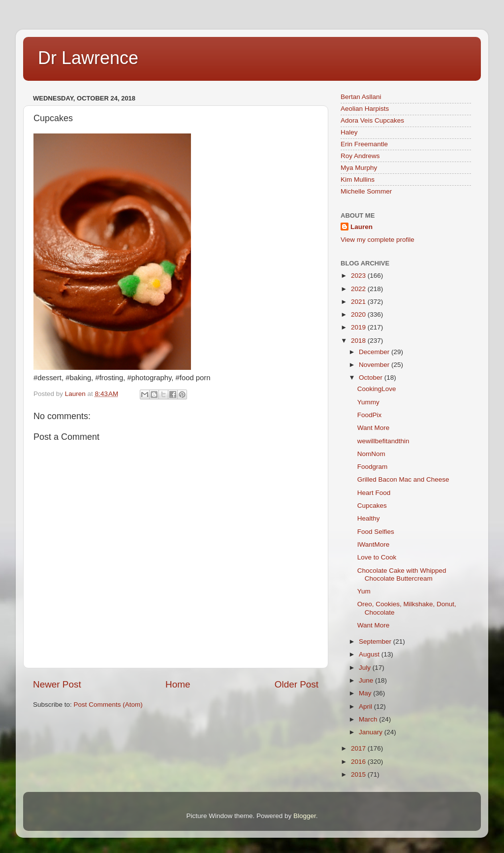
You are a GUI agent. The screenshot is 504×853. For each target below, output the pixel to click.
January (372, 732)
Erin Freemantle (364, 144)
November (375, 365)
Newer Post (57, 684)
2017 (359, 748)
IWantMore (374, 544)
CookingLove (377, 389)
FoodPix (370, 415)
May (366, 693)
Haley (349, 132)
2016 (359, 762)
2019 (359, 327)
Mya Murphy (359, 168)
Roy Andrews (360, 156)
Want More (374, 428)
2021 (359, 302)
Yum (364, 591)
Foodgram (373, 467)
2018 (359, 341)
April (366, 706)
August (370, 654)
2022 (359, 289)
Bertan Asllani (361, 97)
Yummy (368, 402)
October (372, 377)
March (369, 719)
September (376, 641)
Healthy (369, 518)
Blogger (305, 816)
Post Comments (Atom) (108, 705)
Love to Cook (377, 557)
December (375, 352)
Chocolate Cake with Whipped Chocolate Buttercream (402, 574)
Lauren (362, 227)
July (366, 668)
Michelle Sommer (366, 191)
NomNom (371, 454)
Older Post (297, 684)
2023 (359, 276)
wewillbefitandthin (383, 441)
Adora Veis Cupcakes (372, 120)
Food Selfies (376, 532)
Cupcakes (372, 506)
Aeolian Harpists (365, 109)
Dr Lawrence (88, 58)
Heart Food (374, 493)
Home (178, 684)
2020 (359, 314)
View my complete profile (378, 240)
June (367, 680)
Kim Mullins (358, 180)
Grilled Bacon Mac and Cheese (403, 479)
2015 (359, 774)
